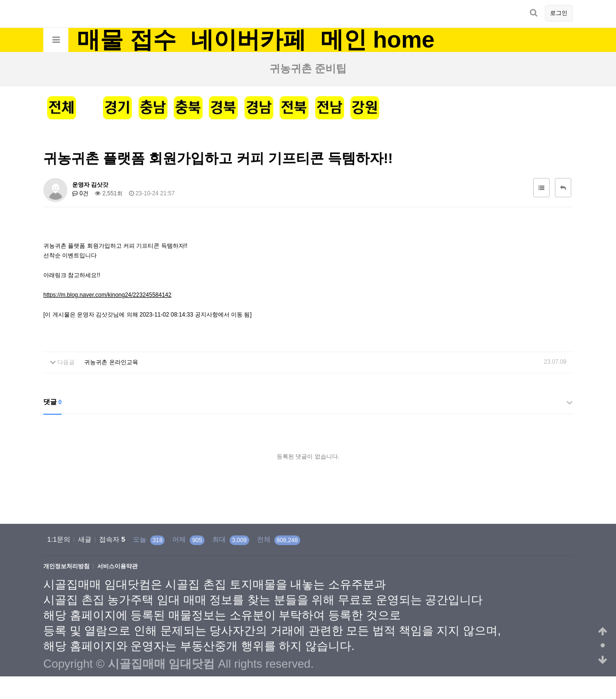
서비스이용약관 (117, 566)
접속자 (112, 539)
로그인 (559, 13)
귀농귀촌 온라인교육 (111, 362)
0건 (80, 193)
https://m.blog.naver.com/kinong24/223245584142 (107, 295)
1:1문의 (59, 539)
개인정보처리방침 (66, 566)
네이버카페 (248, 40)
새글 (85, 539)
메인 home (378, 40)
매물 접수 (126, 40)
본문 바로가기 (0, 0)
